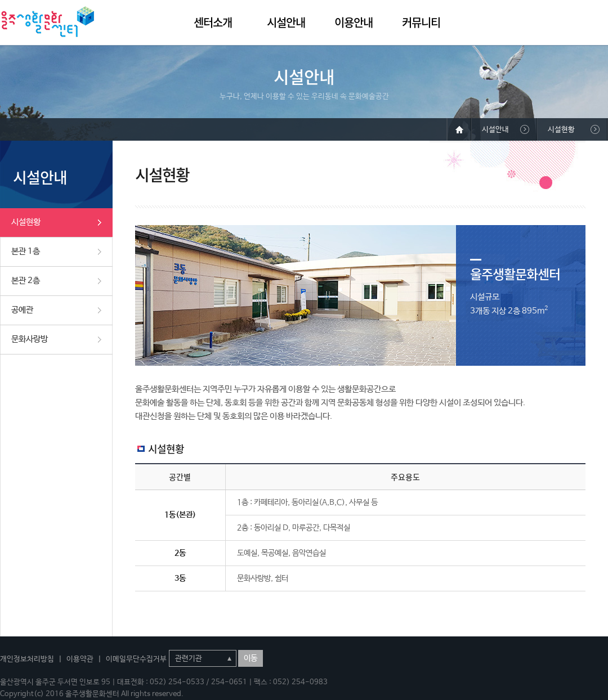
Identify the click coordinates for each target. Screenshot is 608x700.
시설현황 (26, 222)
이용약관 (80, 659)
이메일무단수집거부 (136, 659)
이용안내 (354, 22)
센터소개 (213, 22)
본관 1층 (26, 251)
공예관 (22, 310)
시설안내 (286, 22)
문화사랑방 (30, 339)
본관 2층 (26, 281)
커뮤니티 (421, 22)
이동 (251, 658)
